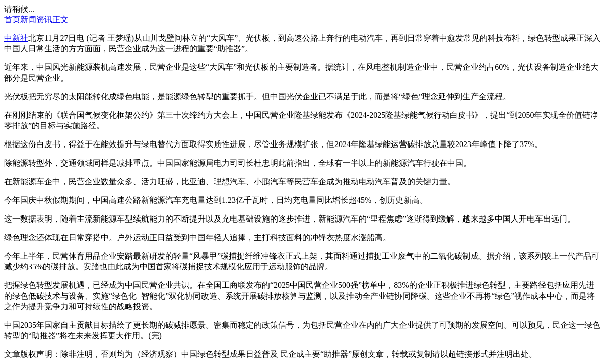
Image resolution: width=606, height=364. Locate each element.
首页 (12, 19)
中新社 (16, 38)
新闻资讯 (36, 19)
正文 (60, 19)
